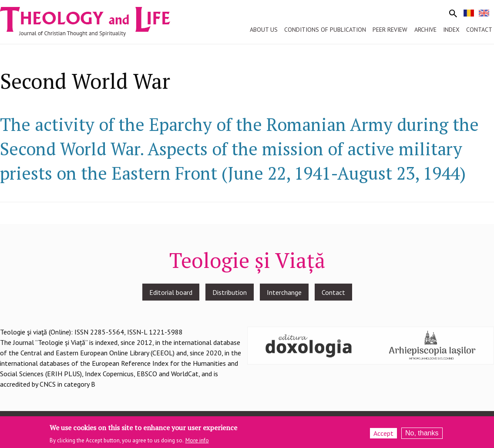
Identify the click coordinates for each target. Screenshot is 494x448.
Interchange (284, 292)
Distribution (230, 292)
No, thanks (422, 435)
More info (197, 443)
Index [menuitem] (451, 30)
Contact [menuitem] (479, 30)
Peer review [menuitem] (390, 30)
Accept (383, 435)
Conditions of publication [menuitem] (325, 30)
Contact (333, 292)
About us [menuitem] (264, 30)
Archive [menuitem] (425, 30)
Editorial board (171, 292)
